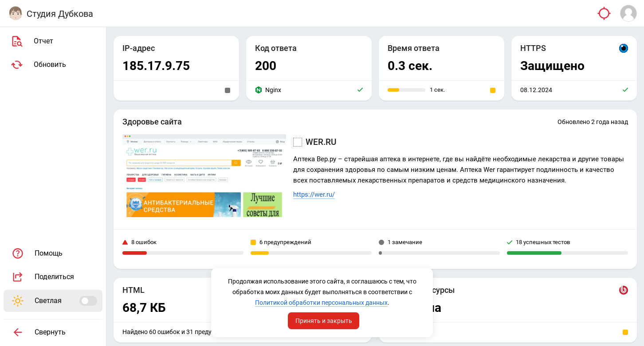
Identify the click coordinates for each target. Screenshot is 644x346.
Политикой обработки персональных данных (321, 303)
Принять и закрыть (324, 321)
